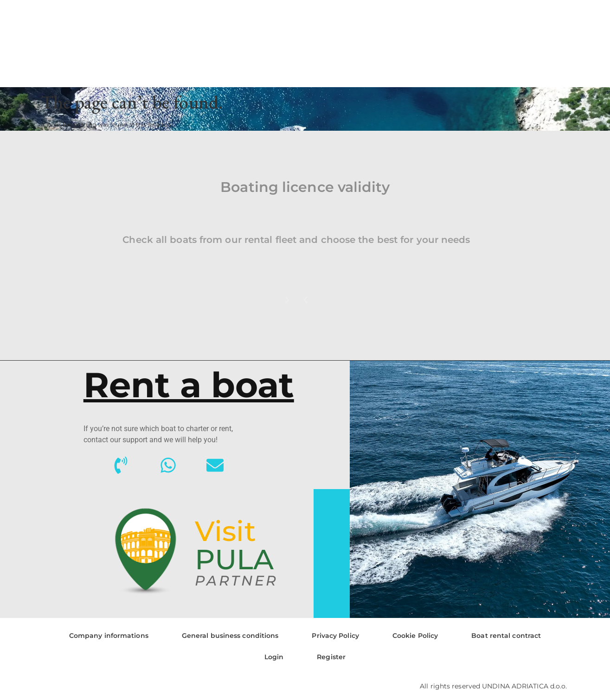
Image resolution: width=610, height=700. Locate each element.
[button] (306, 300)
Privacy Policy (335, 636)
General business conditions (230, 636)
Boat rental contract (506, 636)
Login (274, 657)
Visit (225, 531)
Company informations (109, 636)
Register (331, 657)
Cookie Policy (415, 636)
